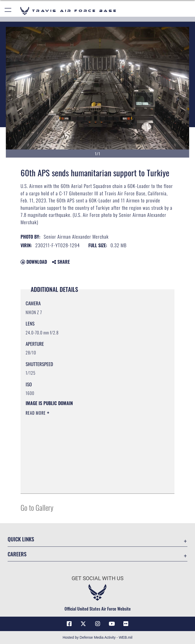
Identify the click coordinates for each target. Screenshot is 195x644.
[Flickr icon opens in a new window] (126, 624)
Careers (17, 554)
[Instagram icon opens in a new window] (97, 624)
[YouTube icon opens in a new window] (112, 624)
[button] (8, 11)
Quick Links (21, 539)
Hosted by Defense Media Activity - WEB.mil (98, 637)
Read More (36, 413)
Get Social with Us (97, 578)
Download (34, 262)
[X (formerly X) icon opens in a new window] (83, 624)
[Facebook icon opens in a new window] (69, 624)
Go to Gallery (37, 507)
